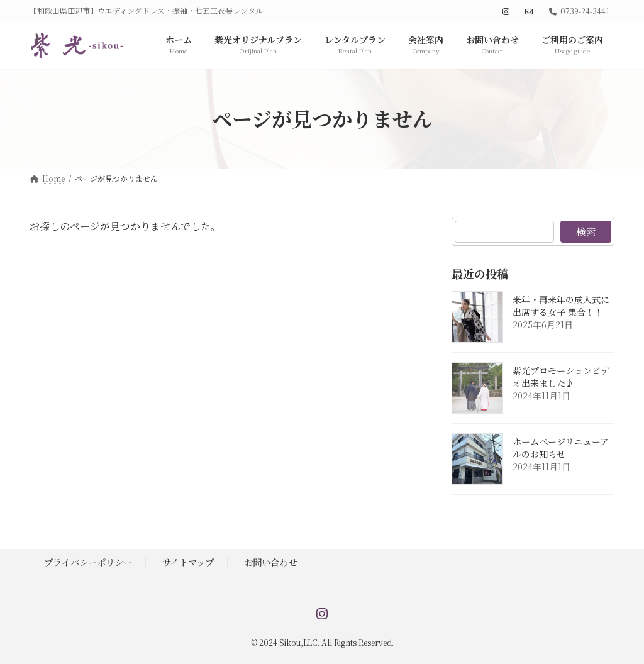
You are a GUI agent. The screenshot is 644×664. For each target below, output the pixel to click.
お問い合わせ (270, 562)
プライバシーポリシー (88, 562)
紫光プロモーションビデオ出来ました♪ (561, 377)
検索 (586, 232)
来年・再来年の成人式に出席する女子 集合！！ (561, 306)
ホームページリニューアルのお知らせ (561, 448)
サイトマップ (188, 562)
